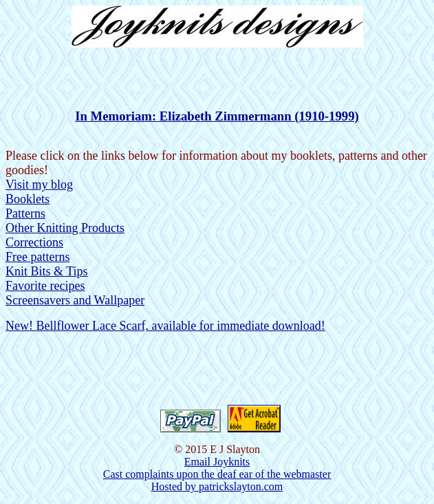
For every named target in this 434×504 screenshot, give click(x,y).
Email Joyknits (217, 462)
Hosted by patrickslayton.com (217, 486)
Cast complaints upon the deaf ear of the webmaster (217, 474)
